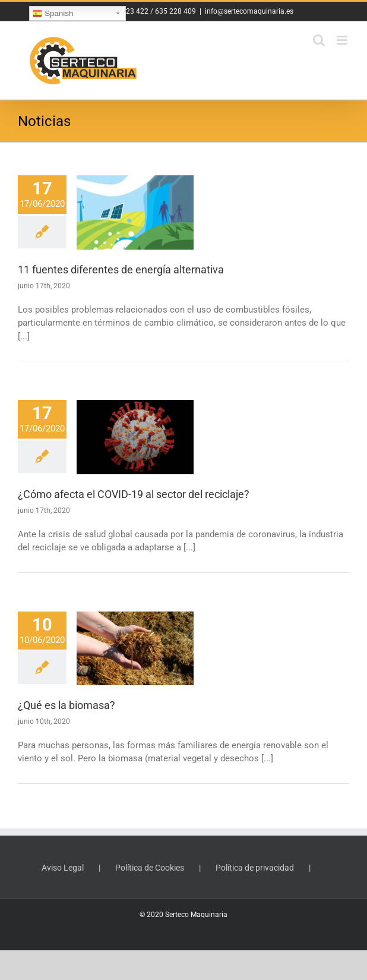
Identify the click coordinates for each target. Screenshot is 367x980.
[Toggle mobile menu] (343, 40)
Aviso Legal (63, 868)
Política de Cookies (150, 868)
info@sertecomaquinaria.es (249, 11)
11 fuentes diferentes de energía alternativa (121, 270)
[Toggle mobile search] (319, 40)
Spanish (53, 14)
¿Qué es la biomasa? (67, 705)
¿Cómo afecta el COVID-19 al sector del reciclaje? (134, 494)
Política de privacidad (255, 868)
